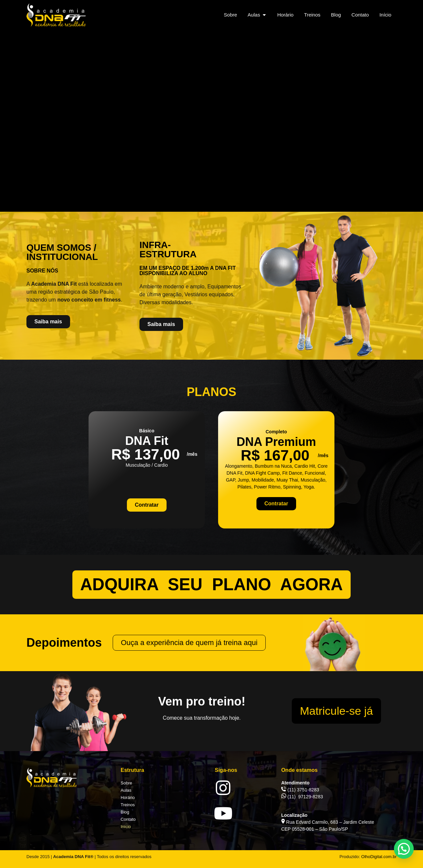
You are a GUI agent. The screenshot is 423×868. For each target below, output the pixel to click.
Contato (128, 819)
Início (126, 827)
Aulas (126, 790)
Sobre (126, 783)
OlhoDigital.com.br (379, 857)
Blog (125, 812)
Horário (128, 797)
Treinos (128, 805)
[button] (404, 849)
